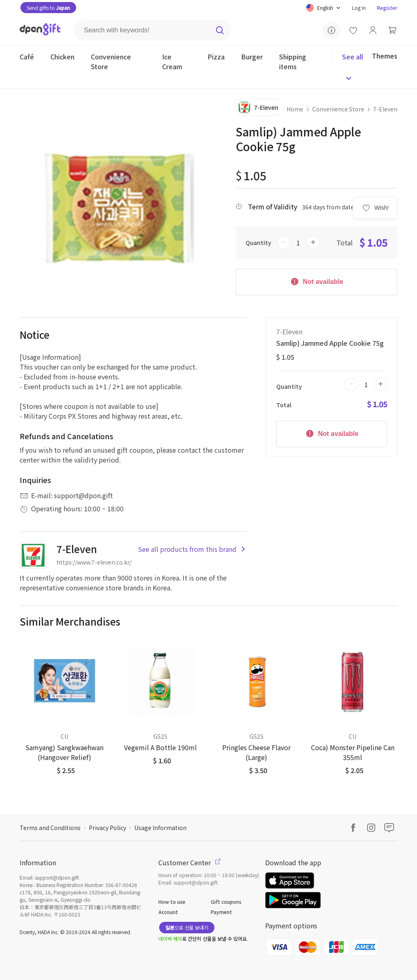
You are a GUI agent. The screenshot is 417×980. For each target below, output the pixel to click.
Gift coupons (226, 902)
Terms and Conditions (50, 828)
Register (387, 8)
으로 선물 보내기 (187, 927)
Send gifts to (48, 8)
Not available (317, 281)
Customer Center (189, 862)
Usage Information (160, 828)
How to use (172, 902)
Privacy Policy (107, 828)
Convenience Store (338, 109)
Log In (359, 8)
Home (295, 109)
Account (168, 912)
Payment (221, 912)
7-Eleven (385, 109)
